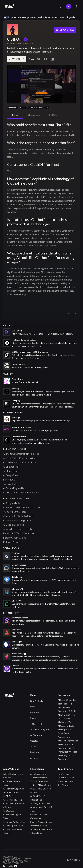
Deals (33, 707)
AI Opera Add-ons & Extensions (12, 831)
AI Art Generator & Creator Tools (19, 462)
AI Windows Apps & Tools (12, 816)
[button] (76, 6)
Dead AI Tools (11, 548)
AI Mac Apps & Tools (13, 800)
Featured (34, 712)
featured (8, 374)
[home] (9, 6)
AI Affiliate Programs (40, 729)
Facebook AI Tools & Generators (19, 533)
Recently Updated (13, 613)
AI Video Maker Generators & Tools (21, 458)
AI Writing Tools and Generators (67, 757)
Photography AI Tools (68, 752)
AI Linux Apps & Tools (13, 826)
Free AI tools (63, 774)
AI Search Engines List (14, 488)
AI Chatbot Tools (11, 467)
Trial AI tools (63, 785)
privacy (69, 860)
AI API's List (9, 796)
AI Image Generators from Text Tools (21, 454)
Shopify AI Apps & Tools (15, 538)
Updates (34, 741)
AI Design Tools (11, 475)
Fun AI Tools (9, 479)
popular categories (15, 449)
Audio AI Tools (10, 484)
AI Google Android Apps (14, 822)
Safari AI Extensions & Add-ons (13, 776)
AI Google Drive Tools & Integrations (41, 831)
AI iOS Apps (9, 811)
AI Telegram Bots (12, 503)
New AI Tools (36, 701)
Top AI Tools (36, 724)
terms (77, 860)
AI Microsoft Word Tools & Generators (22, 507)
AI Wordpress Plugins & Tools (17, 529)
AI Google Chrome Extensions (12, 783)
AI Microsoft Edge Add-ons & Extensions (14, 790)
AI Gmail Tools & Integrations (17, 520)
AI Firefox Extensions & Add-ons (14, 805)
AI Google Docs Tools (14, 525)
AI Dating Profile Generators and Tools (22, 492)
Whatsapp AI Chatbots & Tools (18, 516)
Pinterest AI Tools (12, 542)
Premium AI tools (65, 781)
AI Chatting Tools (11, 471)
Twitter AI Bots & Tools (14, 512)
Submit (34, 718)
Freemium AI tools (66, 778)
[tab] (15, 115)
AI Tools (34, 758)
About (33, 746)
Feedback (35, 752)
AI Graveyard (36, 735)
